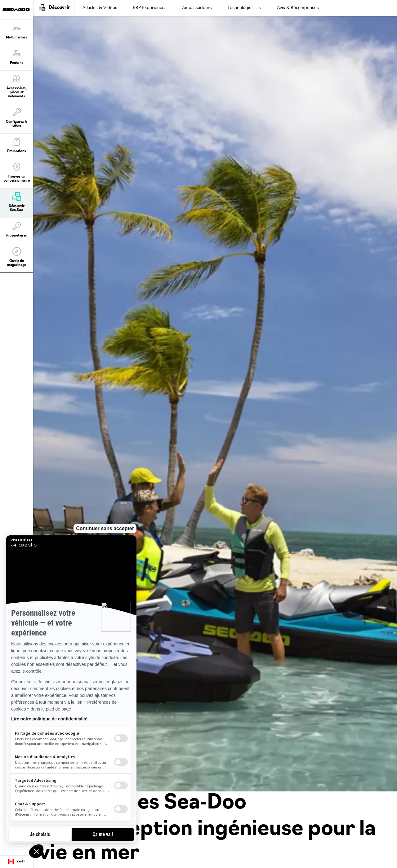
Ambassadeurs (197, 8)
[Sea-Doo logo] (16, 10)
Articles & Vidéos (100, 8)
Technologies (241, 8)
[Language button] (17, 862)
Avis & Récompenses (298, 8)
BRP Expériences (150, 8)
